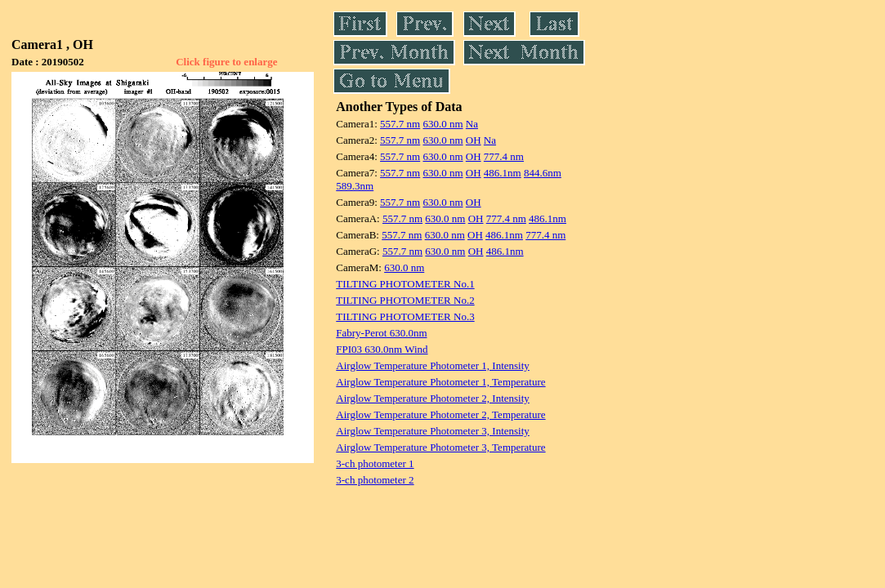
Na (472, 124)
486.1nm (503, 173)
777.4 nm (504, 156)
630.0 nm (442, 124)
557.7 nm (400, 124)
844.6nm (543, 173)
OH (474, 140)
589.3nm (355, 186)
